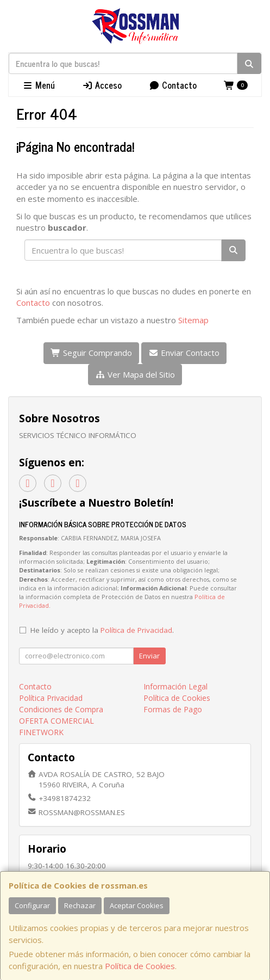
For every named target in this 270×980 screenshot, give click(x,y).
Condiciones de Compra (61, 709)
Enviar (149, 656)
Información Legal (175, 686)
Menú (39, 85)
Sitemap (193, 320)
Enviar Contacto (184, 353)
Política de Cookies (140, 966)
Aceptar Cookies (137, 905)
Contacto (173, 85)
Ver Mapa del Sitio (135, 374)
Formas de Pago (173, 709)
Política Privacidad (51, 698)
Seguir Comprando (91, 353)
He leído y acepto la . (102, 630)
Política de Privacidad (136, 630)
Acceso (102, 85)
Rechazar (80, 905)
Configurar (32, 905)
